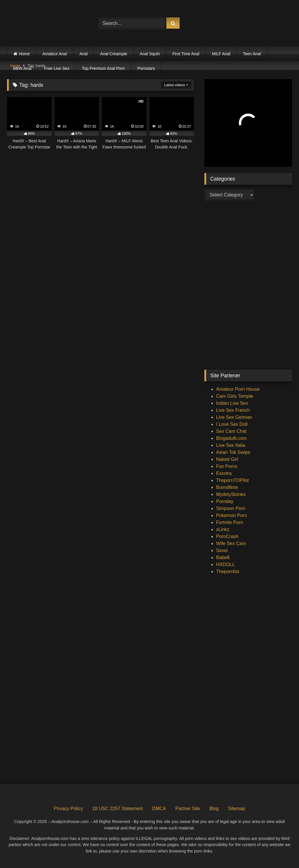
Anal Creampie (114, 54)
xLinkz (223, 529)
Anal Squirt (150, 54)
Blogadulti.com (231, 438)
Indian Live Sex (232, 403)
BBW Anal (22, 68)
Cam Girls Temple (235, 396)
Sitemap (237, 809)
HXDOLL (225, 564)
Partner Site (187, 809)
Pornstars (146, 68)
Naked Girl (227, 459)
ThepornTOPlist (232, 480)
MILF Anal (221, 54)
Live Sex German (234, 417)
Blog (214, 809)
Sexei (222, 550)
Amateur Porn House (238, 389)
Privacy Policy (68, 809)
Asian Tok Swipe (233, 452)
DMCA (159, 809)
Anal (84, 54)
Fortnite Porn (230, 522)
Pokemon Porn (232, 515)
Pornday (225, 501)
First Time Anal (186, 54)
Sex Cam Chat (231, 431)
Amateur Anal (55, 54)
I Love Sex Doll (232, 424)
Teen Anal (252, 54)
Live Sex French (233, 410)
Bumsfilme (227, 487)
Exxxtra (224, 473)
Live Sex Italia (231, 445)
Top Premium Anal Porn (103, 68)
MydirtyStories (231, 494)
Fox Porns (227, 466)
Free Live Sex (57, 68)
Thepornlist (228, 572)
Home (24, 54)
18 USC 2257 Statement (118, 809)
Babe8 (223, 557)
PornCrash (227, 536)
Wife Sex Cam (231, 543)
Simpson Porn (231, 508)
